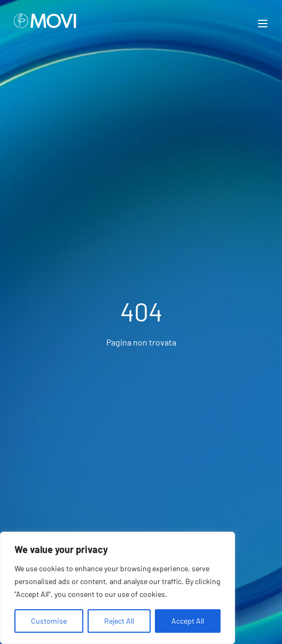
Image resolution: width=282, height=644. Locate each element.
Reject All (119, 621)
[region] (117, 588)
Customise (49, 621)
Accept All (188, 621)
